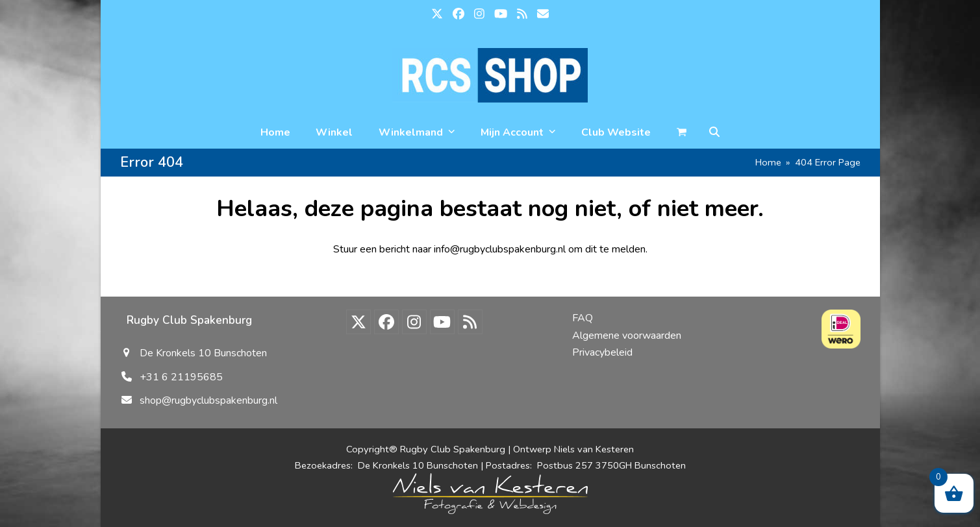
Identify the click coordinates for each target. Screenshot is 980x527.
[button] (714, 132)
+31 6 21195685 (181, 377)
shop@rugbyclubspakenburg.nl (208, 400)
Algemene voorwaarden (627, 336)
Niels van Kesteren (594, 449)
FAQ (583, 318)
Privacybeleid (602, 352)
